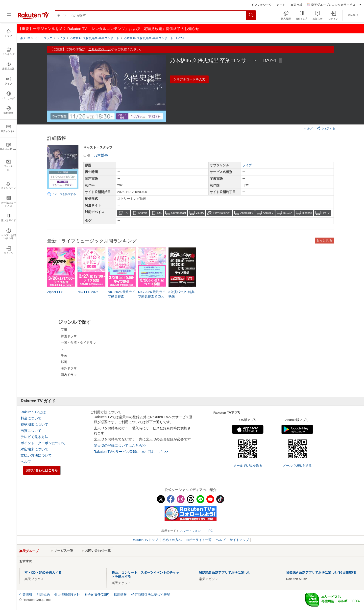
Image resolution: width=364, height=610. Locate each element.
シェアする (326, 128)
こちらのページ (100, 49)
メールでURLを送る (248, 466)
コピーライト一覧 (199, 540)
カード (281, 5)
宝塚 (64, 330)
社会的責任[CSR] (97, 595)
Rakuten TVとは (33, 412)
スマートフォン (190, 531)
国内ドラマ (69, 375)
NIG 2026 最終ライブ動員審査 (122, 294)
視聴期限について (34, 424)
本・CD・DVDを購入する (43, 573)
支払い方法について (36, 455)
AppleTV (268, 213)
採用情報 (120, 595)
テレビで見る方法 (34, 437)
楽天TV (25, 38)
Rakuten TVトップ (145, 540)
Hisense (307, 213)
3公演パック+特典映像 (182, 294)
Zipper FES (55, 292)
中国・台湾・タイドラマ (78, 343)
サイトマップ (239, 540)
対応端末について (34, 449)
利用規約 (43, 595)
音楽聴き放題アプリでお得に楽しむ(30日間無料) (321, 573)
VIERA (200, 213)
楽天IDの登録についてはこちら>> (120, 445)
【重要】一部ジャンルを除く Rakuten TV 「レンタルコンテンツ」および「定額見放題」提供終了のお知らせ (109, 29)
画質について (31, 431)
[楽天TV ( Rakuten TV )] (33, 18)
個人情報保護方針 (67, 595)
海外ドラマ (69, 368)
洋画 (64, 355)
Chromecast (179, 213)
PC (127, 213)
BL (63, 349)
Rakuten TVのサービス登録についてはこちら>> (131, 452)
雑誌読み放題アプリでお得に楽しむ (225, 573)
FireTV (326, 213)
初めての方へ (172, 540)
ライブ (247, 165)
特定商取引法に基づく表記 (151, 595)
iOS (159, 213)
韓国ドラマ (69, 336)
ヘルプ (308, 128)
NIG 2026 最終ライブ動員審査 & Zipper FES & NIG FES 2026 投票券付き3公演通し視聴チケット (152, 297)
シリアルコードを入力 (189, 79)
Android (143, 213)
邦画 (64, 362)
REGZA (288, 213)
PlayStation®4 (222, 213)
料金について (31, 418)
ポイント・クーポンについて (43, 443)
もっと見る (324, 240)
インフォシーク (261, 5)
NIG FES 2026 (88, 292)
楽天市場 (296, 5)
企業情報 (26, 595)
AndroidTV (247, 213)
